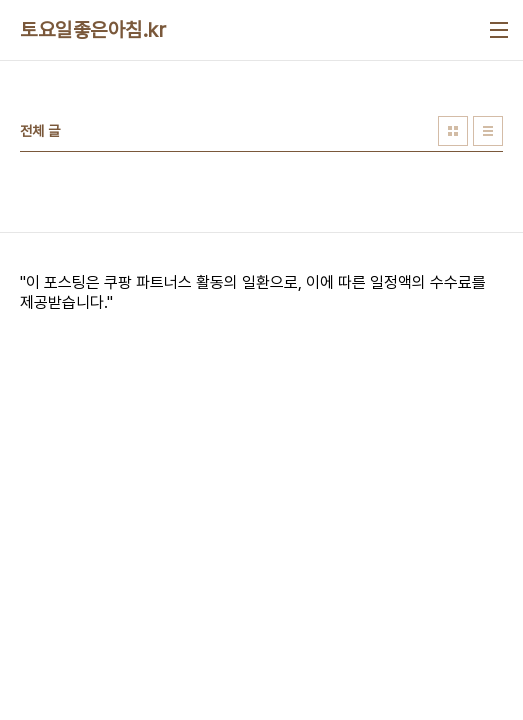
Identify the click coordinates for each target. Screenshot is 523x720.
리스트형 (488, 131)
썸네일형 (453, 131)
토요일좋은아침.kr (93, 30)
